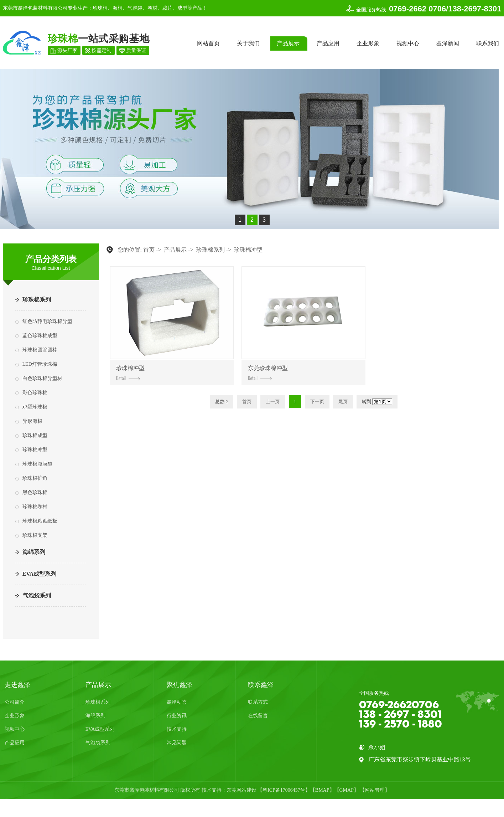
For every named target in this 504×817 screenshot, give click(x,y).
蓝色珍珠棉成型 (40, 336)
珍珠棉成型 (35, 435)
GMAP (347, 790)
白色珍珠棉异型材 (42, 378)
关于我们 (248, 43)
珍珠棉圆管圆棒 (40, 350)
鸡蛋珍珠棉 (35, 407)
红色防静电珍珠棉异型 (47, 321)
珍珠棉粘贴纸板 (40, 521)
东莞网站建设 (241, 790)
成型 (182, 8)
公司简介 (15, 702)
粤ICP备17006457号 (284, 790)
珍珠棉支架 (35, 535)
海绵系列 (34, 552)
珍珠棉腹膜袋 (37, 464)
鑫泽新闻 (448, 43)
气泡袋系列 (37, 595)
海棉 (118, 8)
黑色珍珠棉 (35, 492)
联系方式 (258, 702)
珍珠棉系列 (37, 300)
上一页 (273, 402)
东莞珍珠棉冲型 (268, 373)
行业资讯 (177, 716)
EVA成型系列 (40, 574)
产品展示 (288, 43)
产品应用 (328, 43)
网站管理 (375, 790)
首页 (149, 250)
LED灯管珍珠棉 (40, 364)
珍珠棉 (100, 8)
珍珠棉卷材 (35, 507)
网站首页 (208, 43)
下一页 (317, 402)
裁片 (167, 8)
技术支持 (177, 729)
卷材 (152, 8)
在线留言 (258, 716)
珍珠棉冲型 (35, 450)
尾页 (343, 402)
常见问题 (177, 743)
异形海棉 (32, 421)
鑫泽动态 (177, 702)
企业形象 (368, 43)
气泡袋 (135, 8)
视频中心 (408, 43)
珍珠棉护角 (35, 478)
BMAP (322, 790)
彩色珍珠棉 (35, 393)
